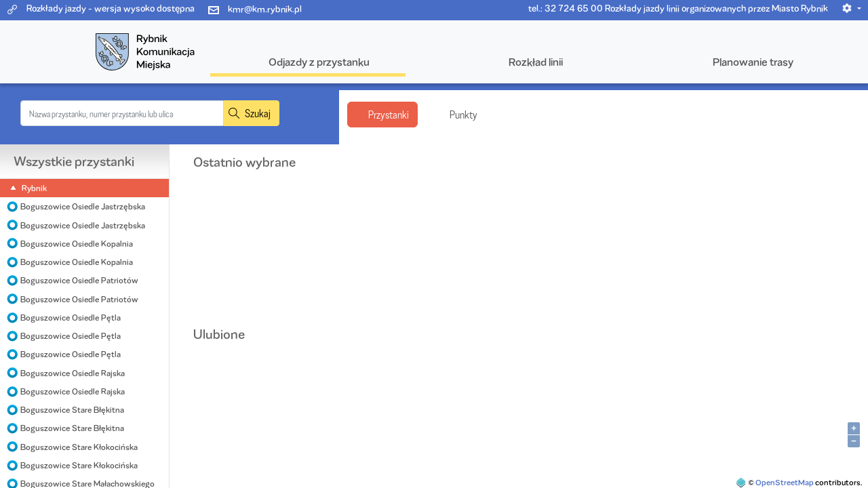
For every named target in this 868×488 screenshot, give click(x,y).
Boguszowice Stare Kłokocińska (79, 447)
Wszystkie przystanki (74, 161)
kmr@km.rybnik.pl (265, 9)
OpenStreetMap (785, 482)
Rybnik (34, 188)
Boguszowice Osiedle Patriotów (79, 280)
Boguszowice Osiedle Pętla (71, 318)
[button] (851, 8)
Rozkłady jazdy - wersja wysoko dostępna (111, 8)
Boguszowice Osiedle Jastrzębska (83, 206)
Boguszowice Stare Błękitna (72, 410)
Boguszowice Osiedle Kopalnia (77, 244)
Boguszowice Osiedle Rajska (73, 373)
